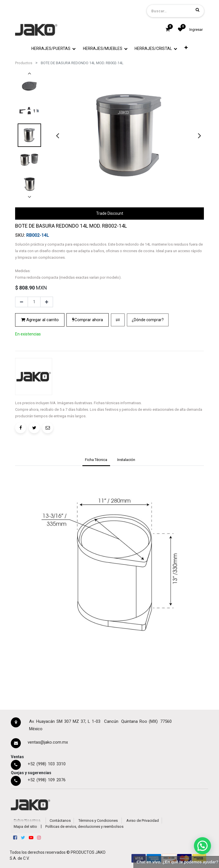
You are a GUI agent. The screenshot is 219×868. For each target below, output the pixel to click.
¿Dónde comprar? (148, 320)
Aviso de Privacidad (143, 821)
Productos (24, 63)
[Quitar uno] (22, 302)
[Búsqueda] (197, 10)
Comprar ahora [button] (88, 320)
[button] (186, 48)
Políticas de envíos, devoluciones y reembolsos (84, 826)
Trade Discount (110, 213)
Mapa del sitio (25, 826)
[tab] (96, 460)
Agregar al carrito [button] (40, 320)
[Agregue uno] (47, 302)
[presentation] (57, 135)
